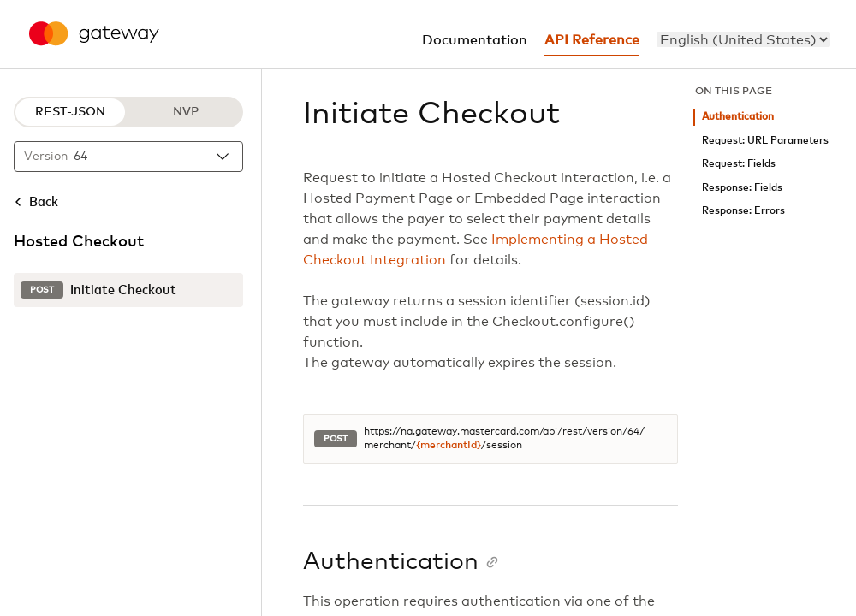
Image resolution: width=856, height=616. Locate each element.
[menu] (743, 39)
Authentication (738, 117)
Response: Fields (742, 188)
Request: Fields (739, 164)
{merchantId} (449, 446)
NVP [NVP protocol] (186, 112)
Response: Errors (743, 211)
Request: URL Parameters (765, 141)
